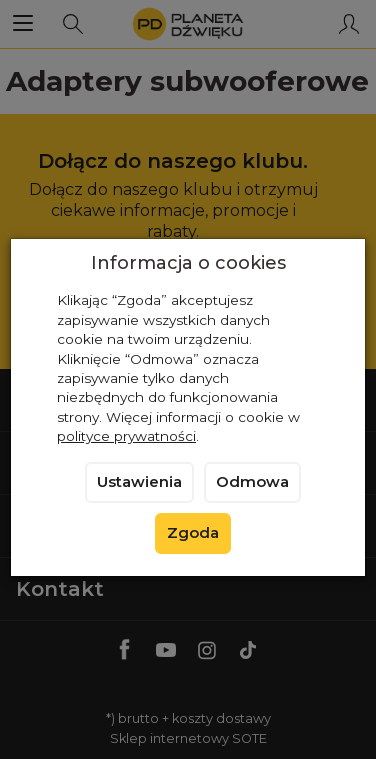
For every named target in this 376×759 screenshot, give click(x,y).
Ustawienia (139, 482)
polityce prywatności (126, 436)
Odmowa (252, 482)
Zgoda (193, 533)
